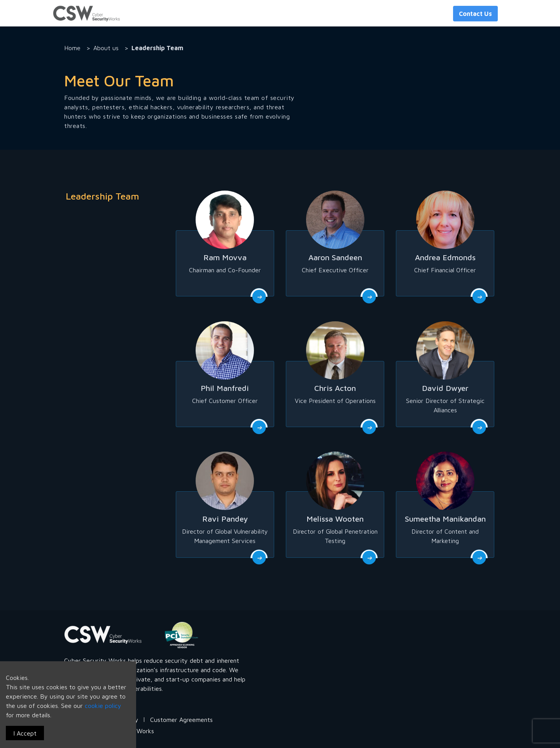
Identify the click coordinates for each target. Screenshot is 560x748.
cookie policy (103, 706)
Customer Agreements (181, 720)
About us (106, 48)
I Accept (25, 733)
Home (72, 48)
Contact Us (475, 14)
